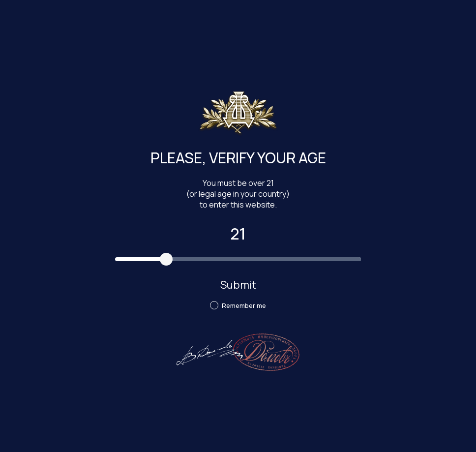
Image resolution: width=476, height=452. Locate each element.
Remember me (238, 305)
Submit (238, 285)
